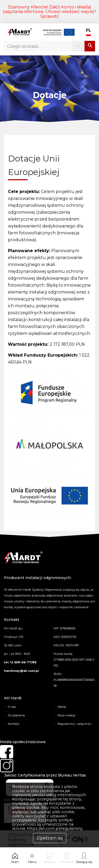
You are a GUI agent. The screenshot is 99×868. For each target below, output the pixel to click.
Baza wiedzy (67, 715)
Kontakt (14, 724)
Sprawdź (49, 16)
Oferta (62, 707)
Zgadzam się (50, 838)
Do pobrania (16, 715)
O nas (12, 707)
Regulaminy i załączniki (74, 724)
